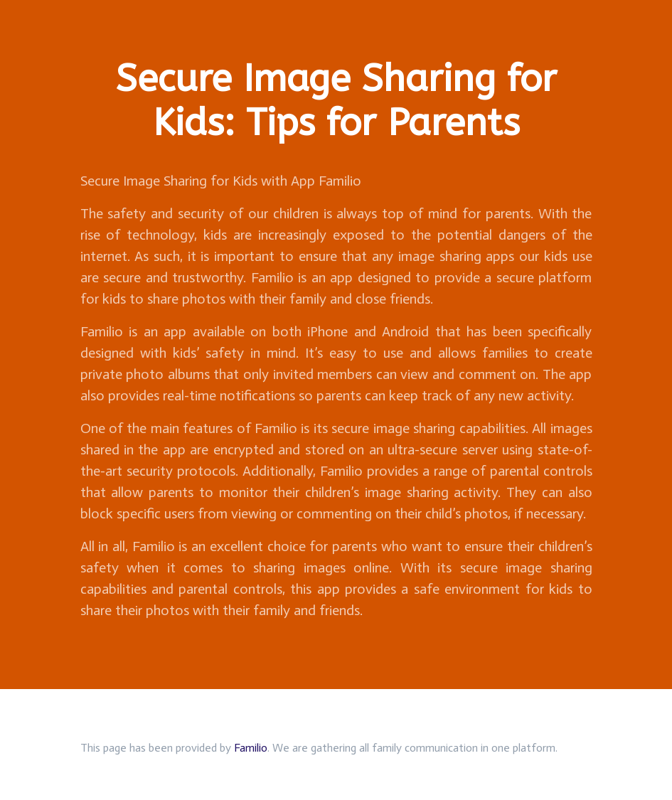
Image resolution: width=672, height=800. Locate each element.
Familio (251, 748)
